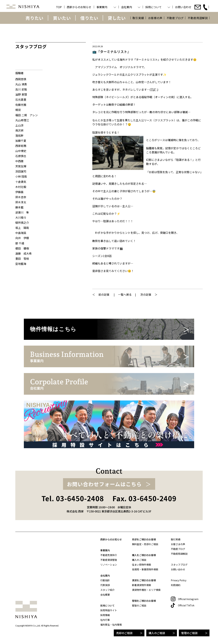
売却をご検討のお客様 (144, 539)
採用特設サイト (109, 610)
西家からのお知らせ (111, 539)
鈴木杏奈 (21, 197)
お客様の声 (155, 18)
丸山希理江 (22, 120)
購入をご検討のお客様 (144, 555)
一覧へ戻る (125, 294)
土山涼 (19, 125)
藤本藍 (19, 207)
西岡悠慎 (21, 79)
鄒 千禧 (20, 243)
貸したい (117, 18)
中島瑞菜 (21, 233)
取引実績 (138, 18)
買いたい (62, 18)
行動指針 (105, 580)
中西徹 (19, 161)
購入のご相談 (157, 633)
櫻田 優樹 (22, 248)
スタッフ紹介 (107, 590)
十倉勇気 (21, 182)
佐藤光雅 (21, 105)
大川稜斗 (21, 217)
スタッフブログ (179, 565)
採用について (107, 605)
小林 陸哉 (21, 176)
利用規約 (176, 585)
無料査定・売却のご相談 (145, 544)
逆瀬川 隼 (22, 212)
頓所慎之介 (22, 223)
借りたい (89, 18)
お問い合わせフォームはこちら (104, 484)
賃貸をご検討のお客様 (144, 580)
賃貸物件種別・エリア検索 (146, 590)
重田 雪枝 (22, 259)
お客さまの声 (178, 544)
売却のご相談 (124, 633)
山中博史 (21, 151)
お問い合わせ (178, 569)
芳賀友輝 (21, 166)
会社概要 (105, 595)
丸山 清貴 (21, 84)
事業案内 (105, 550)
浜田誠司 (21, 171)
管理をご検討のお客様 (144, 601)
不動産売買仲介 (109, 555)
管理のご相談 (189, 633)
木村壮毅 (21, 187)
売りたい (34, 18)
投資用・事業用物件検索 (145, 569)
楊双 (18, 110)
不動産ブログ (175, 18)
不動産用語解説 (198, 18)
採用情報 (105, 615)
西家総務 (21, 146)
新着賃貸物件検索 (142, 585)
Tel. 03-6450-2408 (73, 498)
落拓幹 (19, 135)
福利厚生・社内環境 (111, 625)
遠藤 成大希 (24, 253)
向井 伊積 (22, 238)
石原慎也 (21, 156)
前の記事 (104, 294)
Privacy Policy (179, 580)
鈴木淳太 (21, 202)
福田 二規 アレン (27, 115)
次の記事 (146, 294)
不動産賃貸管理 (109, 560)
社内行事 (105, 620)
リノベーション (109, 565)
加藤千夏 (21, 141)
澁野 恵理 (21, 94)
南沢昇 (19, 130)
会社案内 (105, 575)
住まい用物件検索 (142, 565)
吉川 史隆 (21, 89)
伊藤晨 (19, 192)
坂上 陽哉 (22, 228)
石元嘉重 (21, 100)
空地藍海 (21, 264)
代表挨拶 (105, 585)
